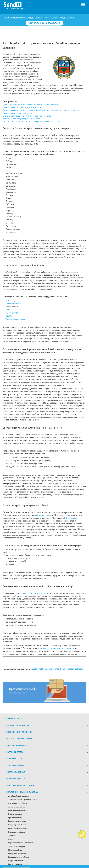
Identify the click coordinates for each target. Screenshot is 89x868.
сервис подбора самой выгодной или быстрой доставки (57, 669)
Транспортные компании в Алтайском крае (22, 107)
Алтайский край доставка (19, 796)
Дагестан (12, 836)
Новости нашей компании (19, 732)
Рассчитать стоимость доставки (44, 23)
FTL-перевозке (71, 518)
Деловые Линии (13, 304)
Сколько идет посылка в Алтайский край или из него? (27, 116)
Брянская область (15, 818)
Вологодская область (17, 832)
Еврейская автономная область (21, 843)
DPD (8, 310)
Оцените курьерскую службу (19, 739)
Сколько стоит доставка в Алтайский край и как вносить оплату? (32, 121)
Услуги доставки (14, 759)
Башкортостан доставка (18, 810)
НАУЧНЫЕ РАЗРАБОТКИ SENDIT (19, 725)
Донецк (11, 839)
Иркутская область (16, 850)
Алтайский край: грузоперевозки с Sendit (21, 119)
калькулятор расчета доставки (35, 593)
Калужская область (16, 861)
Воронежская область (17, 821)
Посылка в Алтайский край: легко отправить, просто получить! (31, 105)
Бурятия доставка (15, 814)
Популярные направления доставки (22, 18)
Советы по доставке (16, 772)
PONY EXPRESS (13, 313)
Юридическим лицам (16, 745)
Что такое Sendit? (14, 719)
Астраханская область (17, 807)
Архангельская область (18, 803)
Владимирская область (17, 825)
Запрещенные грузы (15, 765)
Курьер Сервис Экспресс (17, 319)
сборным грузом (44, 515)
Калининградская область (19, 857)
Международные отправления (20, 785)
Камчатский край (15, 864)
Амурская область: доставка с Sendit (23, 800)
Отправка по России (16, 779)
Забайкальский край (17, 846)
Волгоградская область (17, 828)
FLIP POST (10, 300)
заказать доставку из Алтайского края (57, 648)
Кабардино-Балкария (17, 854)
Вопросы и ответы (15, 752)
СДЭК (8, 316)
